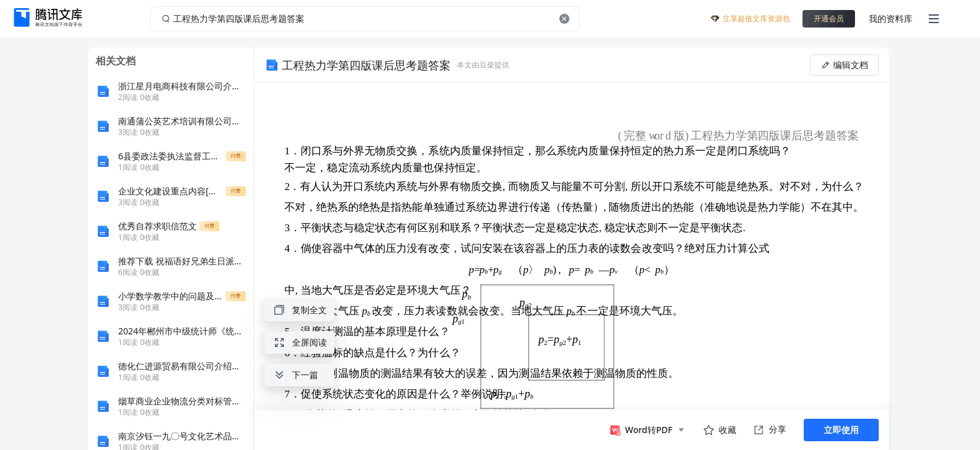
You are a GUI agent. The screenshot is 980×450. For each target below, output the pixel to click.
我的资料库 (891, 18)
